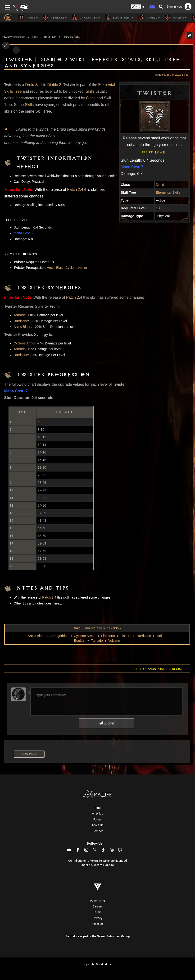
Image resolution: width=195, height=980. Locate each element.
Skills (35, 37)
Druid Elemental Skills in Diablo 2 (97, 628)
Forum (97, 820)
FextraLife (73, 936)
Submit (107, 723)
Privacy (98, 918)
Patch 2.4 (75, 190)
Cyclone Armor (76, 268)
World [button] (149, 18)
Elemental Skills (71, 37)
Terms (97, 912)
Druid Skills (50, 37)
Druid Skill (34, 85)
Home (97, 808)
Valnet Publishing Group (113, 936)
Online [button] (176, 18)
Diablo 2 (54, 85)
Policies (98, 924)
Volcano (114, 641)
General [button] (55, 18)
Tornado (20, 315)
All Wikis (97, 814)
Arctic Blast (55, 268)
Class (91, 98)
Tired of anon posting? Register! (161, 669)
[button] (138, 7)
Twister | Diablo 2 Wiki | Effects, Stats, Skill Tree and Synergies (92, 63)
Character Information (14, 37)
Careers (98, 907)
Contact (98, 831)
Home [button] (28, 18)
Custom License (103, 865)
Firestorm (108, 636)
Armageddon (59, 636)
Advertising (97, 901)
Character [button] (86, 18)
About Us (98, 825)
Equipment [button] (119, 18)
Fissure (126, 636)
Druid (160, 185)
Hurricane (21, 321)
